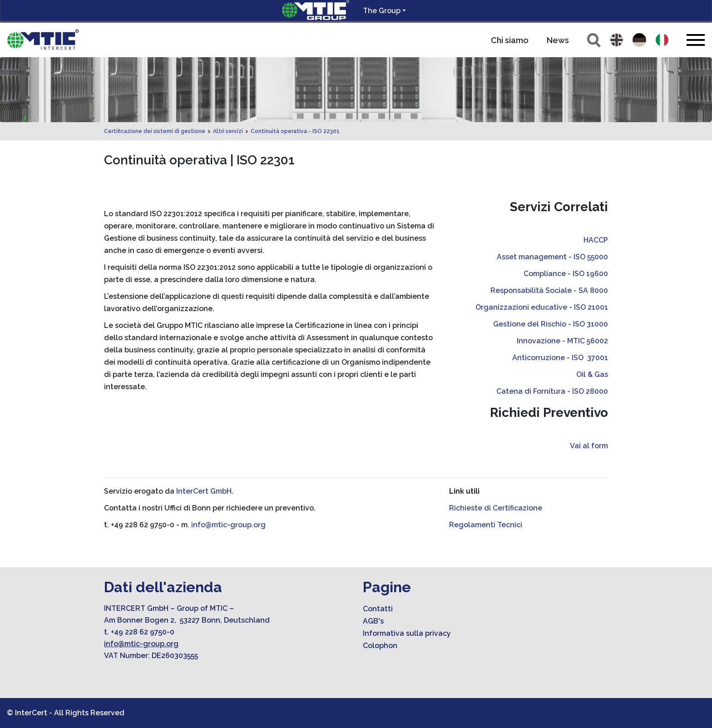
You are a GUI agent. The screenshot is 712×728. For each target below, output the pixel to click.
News (558, 40)
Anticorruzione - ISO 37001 (560, 358)
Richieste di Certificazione (496, 508)
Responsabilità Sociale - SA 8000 (549, 290)
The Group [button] (382, 11)
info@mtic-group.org (228, 525)
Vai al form (589, 446)
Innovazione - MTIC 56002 (562, 341)
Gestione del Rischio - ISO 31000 (551, 324)
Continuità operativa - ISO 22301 (295, 131)
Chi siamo (510, 40)
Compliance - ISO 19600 (566, 274)
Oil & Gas (592, 374)
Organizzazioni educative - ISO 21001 (542, 307)
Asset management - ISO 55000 (552, 257)
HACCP (596, 240)
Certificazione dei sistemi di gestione (155, 131)
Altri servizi (228, 131)
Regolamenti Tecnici (486, 525)
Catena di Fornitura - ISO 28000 (552, 391)
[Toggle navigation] (696, 40)
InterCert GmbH (204, 491)
